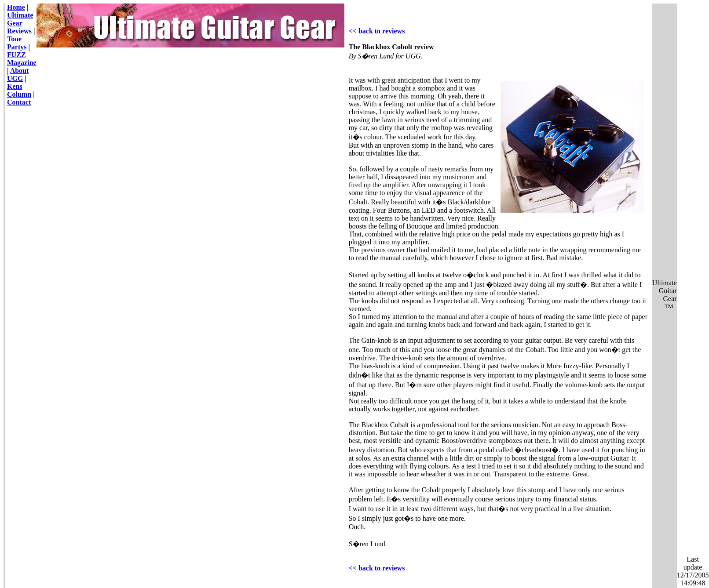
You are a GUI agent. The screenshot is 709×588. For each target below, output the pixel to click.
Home (16, 7)
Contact (19, 102)
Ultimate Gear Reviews (20, 23)
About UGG (18, 74)
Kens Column (19, 90)
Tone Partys (17, 43)
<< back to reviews (377, 31)
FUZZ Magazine (22, 59)
